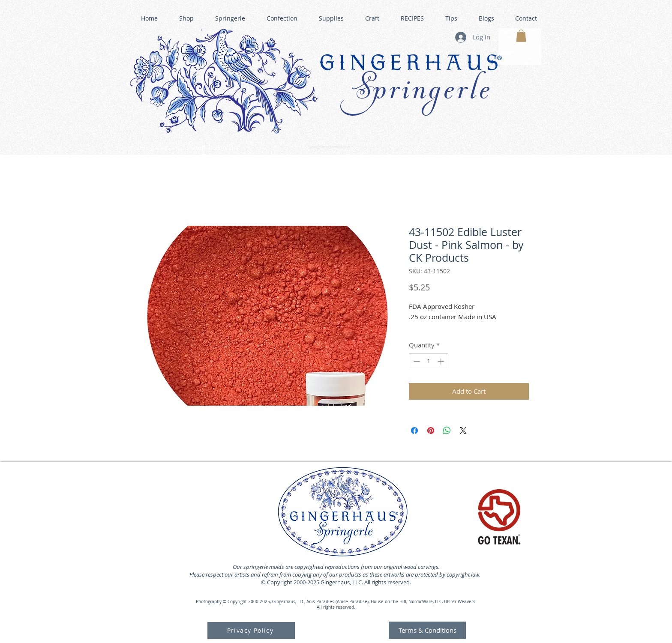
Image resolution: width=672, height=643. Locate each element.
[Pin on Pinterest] (431, 431)
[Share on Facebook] (414, 431)
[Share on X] (463, 431)
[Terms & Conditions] (427, 630)
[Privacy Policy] (251, 630)
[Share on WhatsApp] (447, 431)
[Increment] (442, 361)
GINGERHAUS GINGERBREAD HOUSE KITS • (417, 144)
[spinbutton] (429, 361)
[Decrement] (416, 361)
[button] (521, 36)
